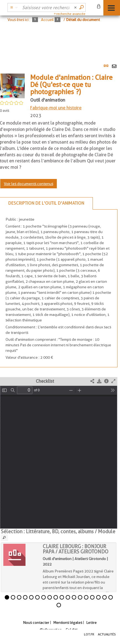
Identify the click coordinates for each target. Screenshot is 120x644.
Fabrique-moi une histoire (56, 108)
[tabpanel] (60, 333)
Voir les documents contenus (29, 184)
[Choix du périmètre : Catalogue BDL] (13, 7)
